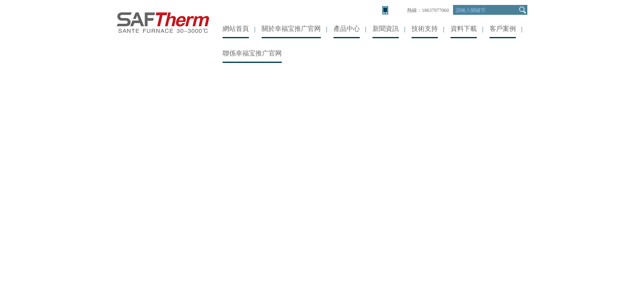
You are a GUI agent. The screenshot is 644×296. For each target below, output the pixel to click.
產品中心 (347, 29)
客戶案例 (503, 29)
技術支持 (425, 29)
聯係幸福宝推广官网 (252, 53)
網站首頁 (236, 29)
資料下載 (464, 29)
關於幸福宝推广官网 (291, 29)
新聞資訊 (386, 29)
